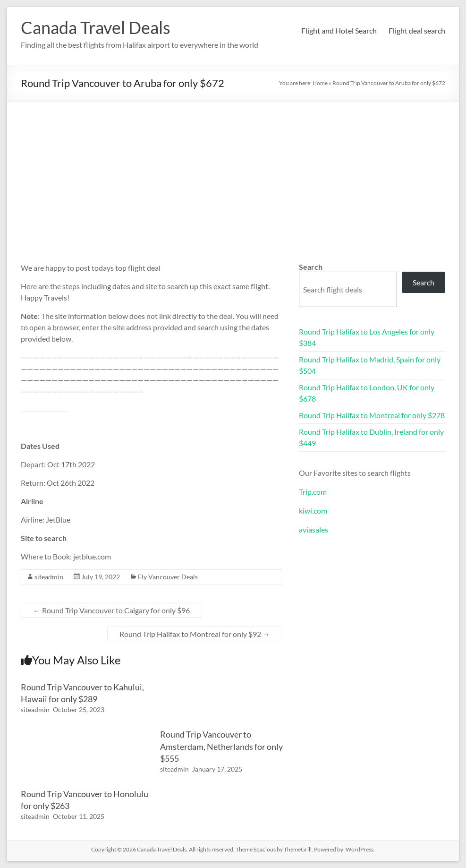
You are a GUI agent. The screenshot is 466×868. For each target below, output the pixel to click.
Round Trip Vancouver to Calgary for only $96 (111, 610)
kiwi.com (313, 511)
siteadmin (49, 577)
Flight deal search (417, 30)
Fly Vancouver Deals (168, 577)
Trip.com (313, 492)
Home (320, 83)
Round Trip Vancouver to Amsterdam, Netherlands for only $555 (221, 746)
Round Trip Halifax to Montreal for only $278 (372, 415)
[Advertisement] (233, 172)
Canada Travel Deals (96, 27)
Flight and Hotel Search (339, 30)
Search (311, 267)
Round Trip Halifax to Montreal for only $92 (195, 634)
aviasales (313, 529)
